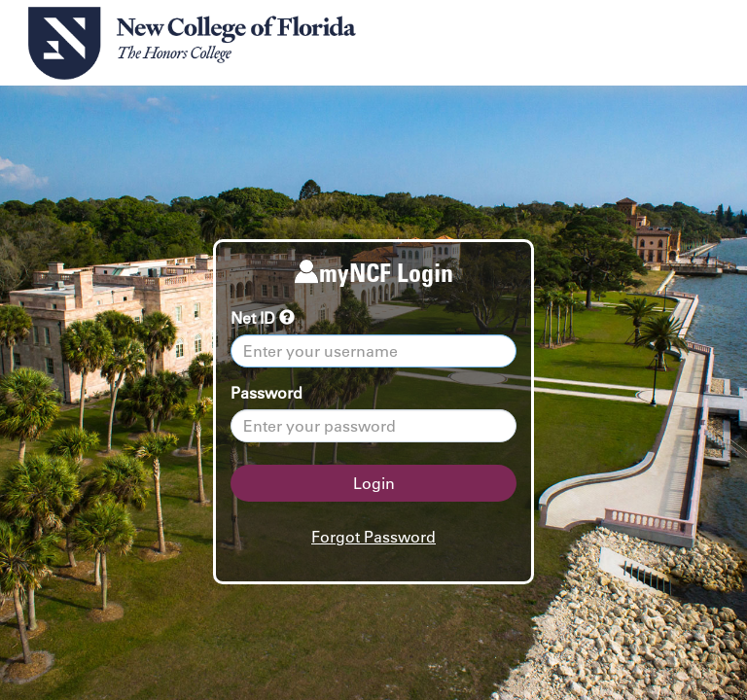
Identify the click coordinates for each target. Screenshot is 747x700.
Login (374, 483)
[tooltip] (287, 318)
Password (267, 393)
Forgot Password (373, 537)
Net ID (263, 318)
